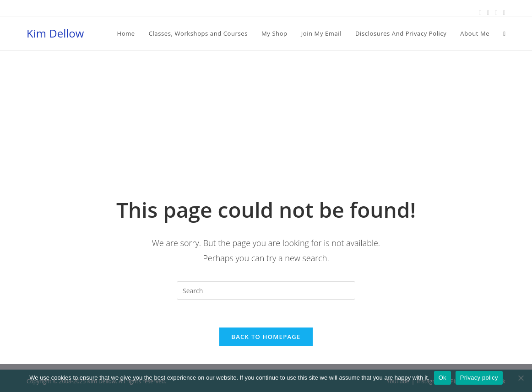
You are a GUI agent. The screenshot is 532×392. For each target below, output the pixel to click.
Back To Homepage (266, 337)
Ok (442, 378)
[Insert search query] (266, 290)
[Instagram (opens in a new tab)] (496, 12)
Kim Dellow (55, 33)
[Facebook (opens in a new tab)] (480, 12)
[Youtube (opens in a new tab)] (502, 12)
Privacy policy (479, 378)
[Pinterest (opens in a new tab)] (488, 12)
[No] (521, 378)
